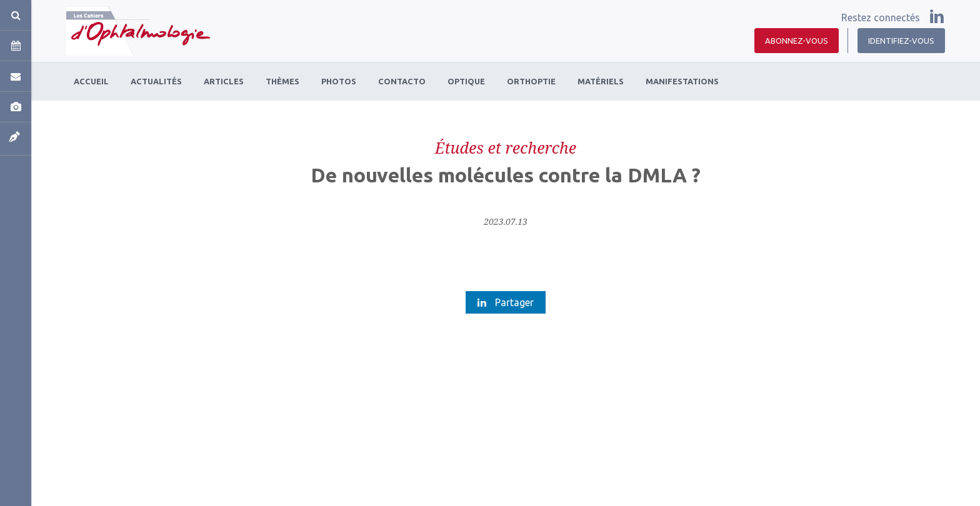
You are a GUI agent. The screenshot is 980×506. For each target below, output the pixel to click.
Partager (506, 302)
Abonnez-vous (797, 41)
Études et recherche (506, 147)
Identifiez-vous (901, 41)
